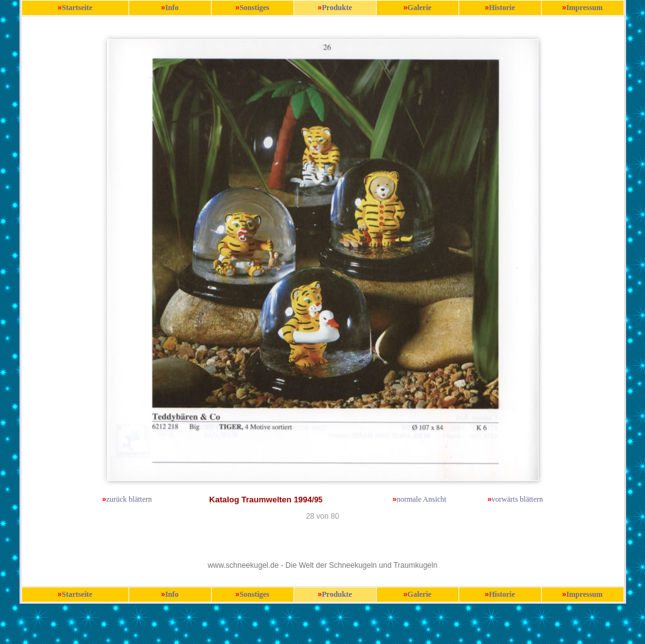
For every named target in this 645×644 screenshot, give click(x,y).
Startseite (77, 8)
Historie (502, 8)
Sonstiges (254, 8)
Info (172, 8)
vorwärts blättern (517, 499)
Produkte (337, 8)
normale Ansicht (422, 499)
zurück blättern (129, 499)
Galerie (420, 8)
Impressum (585, 8)
